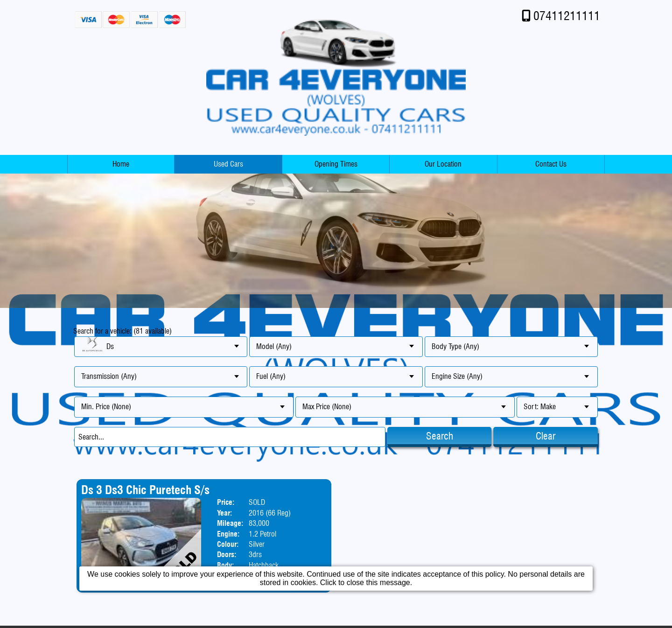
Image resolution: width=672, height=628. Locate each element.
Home (121, 164)
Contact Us (551, 164)
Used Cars (228, 164)
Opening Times (336, 164)
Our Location (443, 164)
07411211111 (567, 16)
